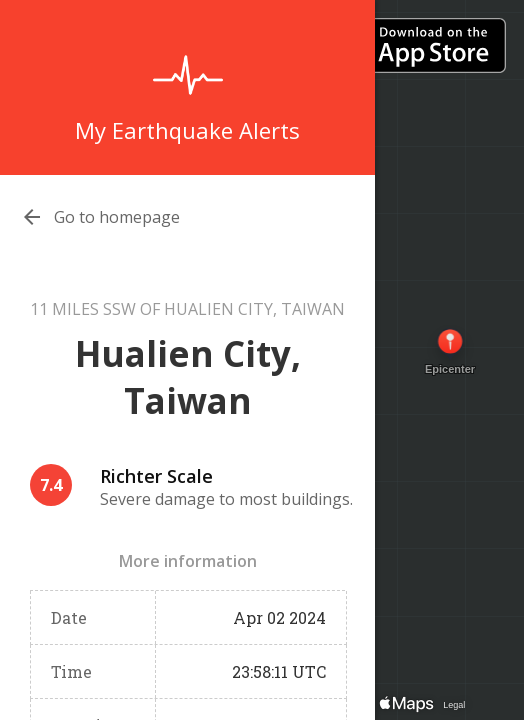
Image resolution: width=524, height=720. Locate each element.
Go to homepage (117, 217)
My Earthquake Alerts (187, 130)
